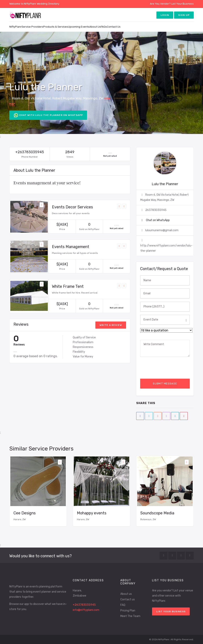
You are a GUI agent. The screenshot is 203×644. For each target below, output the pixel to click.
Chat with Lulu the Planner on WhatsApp (48, 115)
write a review (111, 325)
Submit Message (165, 384)
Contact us (128, 599)
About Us (95, 27)
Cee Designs (25, 513)
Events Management (71, 247)
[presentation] (170, 368)
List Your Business (182, 4)
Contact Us (114, 27)
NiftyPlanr (15, 27)
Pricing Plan (128, 611)
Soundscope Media (157, 513)
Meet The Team (130, 616)
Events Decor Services (72, 207)
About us (126, 594)
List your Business (171, 611)
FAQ (123, 605)
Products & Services (56, 27)
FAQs (104, 27)
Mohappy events (92, 513)
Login (165, 15)
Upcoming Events (79, 27)
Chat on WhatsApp (158, 220)
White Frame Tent (68, 286)
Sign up (184, 15)
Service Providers (32, 27)
